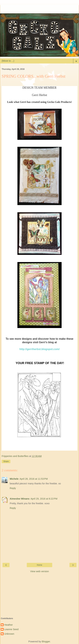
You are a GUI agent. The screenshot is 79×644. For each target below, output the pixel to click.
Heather (8, 625)
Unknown (9, 634)
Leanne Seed (11, 629)
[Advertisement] (39, 9)
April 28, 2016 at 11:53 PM (34, 479)
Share (6, 461)
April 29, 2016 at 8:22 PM (44, 499)
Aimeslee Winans (20, 499)
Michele (14, 479)
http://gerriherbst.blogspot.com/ (39, 349)
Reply (13, 488)
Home (39, 565)
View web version (39, 571)
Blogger (46, 641)
